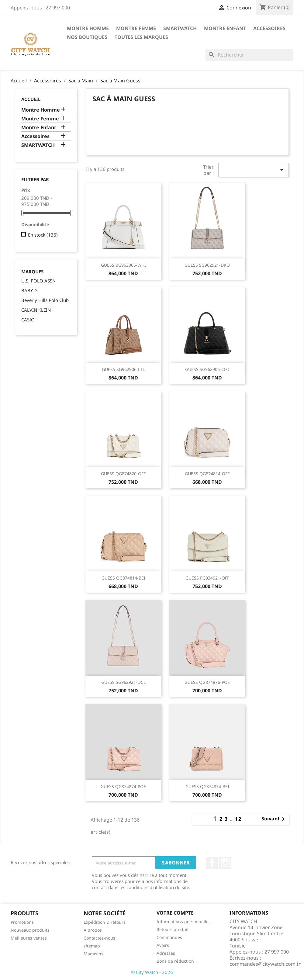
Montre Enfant (225, 28)
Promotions (22, 922)
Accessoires (269, 28)
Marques (32, 272)
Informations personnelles (184, 921)
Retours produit (173, 929)
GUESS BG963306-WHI (123, 265)
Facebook (212, 863)
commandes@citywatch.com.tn (266, 964)
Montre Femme (136, 28)
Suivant (274, 819)
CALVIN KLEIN (36, 310)
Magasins (93, 954)
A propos (93, 930)
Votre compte (175, 913)
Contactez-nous (99, 938)
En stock (43, 235)
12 (238, 819)
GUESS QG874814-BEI (123, 578)
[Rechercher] (249, 55)
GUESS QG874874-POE (123, 786)
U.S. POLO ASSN (38, 281)
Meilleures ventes (29, 938)
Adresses (166, 953)
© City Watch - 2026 (152, 972)
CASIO (28, 320)
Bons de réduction (175, 961)
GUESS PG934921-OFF (207, 578)
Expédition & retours (105, 922)
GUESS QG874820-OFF (123, 474)
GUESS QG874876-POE (207, 682)
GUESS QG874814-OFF (207, 474)
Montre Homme (88, 28)
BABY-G (29, 290)
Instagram (225, 863)
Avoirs (163, 945)
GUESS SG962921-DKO (207, 265)
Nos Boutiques (87, 37)
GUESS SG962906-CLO (207, 369)
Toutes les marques (141, 37)
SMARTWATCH (180, 28)
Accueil (31, 99)
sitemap (92, 946)
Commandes (169, 937)
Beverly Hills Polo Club (45, 300)
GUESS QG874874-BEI (207, 786)
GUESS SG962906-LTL (123, 369)
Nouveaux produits (30, 930)
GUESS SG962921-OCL (123, 682)
